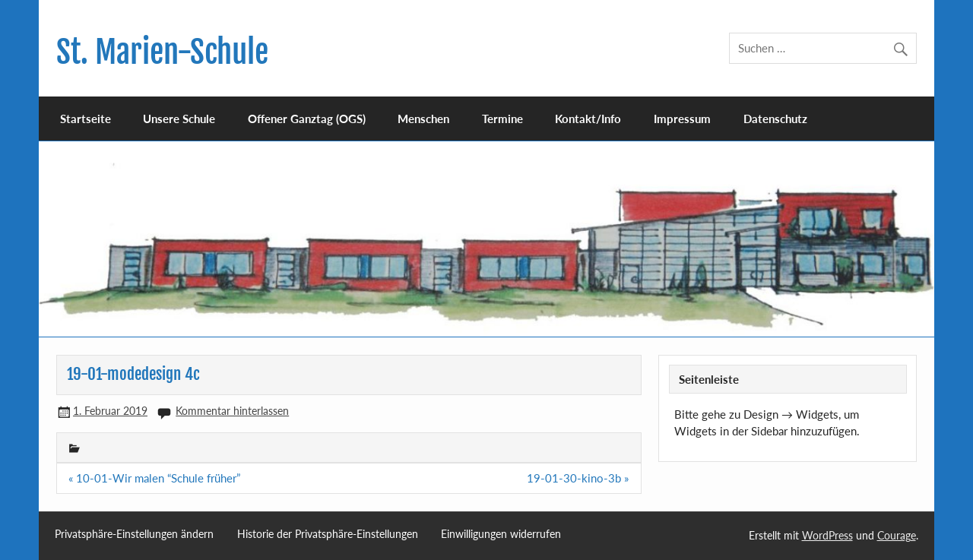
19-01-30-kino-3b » (578, 478)
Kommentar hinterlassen (232, 411)
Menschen (423, 119)
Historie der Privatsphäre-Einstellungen (328, 534)
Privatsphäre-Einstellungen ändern (134, 534)
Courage (897, 535)
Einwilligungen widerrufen (501, 534)
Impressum (682, 119)
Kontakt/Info (588, 119)
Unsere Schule (179, 119)
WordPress (827, 535)
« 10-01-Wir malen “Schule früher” (154, 478)
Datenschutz (775, 119)
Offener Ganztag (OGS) (307, 119)
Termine (502, 119)
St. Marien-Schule (162, 52)
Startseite (86, 119)
